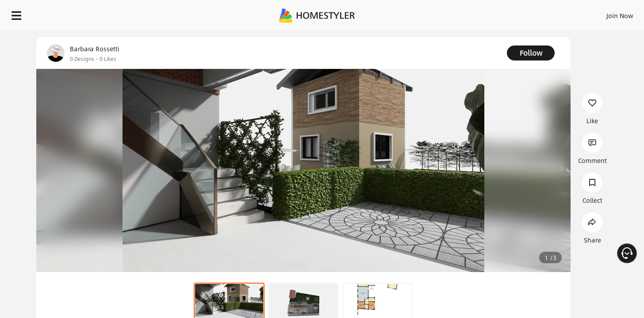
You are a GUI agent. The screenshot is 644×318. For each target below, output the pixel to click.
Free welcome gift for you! (460, 37)
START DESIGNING (600, 13)
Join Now (513, 13)
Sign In (481, 13)
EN (544, 13)
